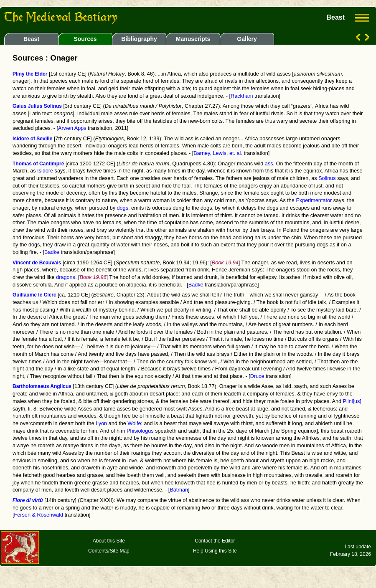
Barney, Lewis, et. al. (218, 153)
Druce (257, 376)
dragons (66, 277)
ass (269, 164)
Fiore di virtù (28, 500)
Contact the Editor (215, 541)
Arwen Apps (72, 128)
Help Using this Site (215, 551)
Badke (52, 252)
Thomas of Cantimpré (38, 164)
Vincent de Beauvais (37, 263)
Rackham (242, 96)
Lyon (101, 423)
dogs (123, 208)
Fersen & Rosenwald (39, 515)
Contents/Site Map (109, 551)
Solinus (327, 178)
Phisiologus (140, 431)
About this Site (109, 541)
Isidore (45, 171)
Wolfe (134, 423)
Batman (179, 490)
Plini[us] (352, 401)
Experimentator (314, 200)
